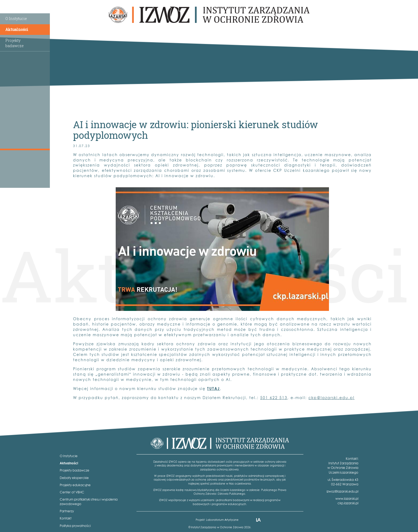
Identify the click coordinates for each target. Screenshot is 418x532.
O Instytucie (16, 19)
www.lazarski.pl (347, 499)
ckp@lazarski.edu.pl (331, 398)
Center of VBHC (72, 492)
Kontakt (66, 518)
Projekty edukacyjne (75, 485)
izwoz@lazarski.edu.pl (342, 491)
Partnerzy (67, 511)
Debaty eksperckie (74, 478)
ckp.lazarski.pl (348, 503)
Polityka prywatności (75, 526)
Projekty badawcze (75, 470)
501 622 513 (274, 398)
